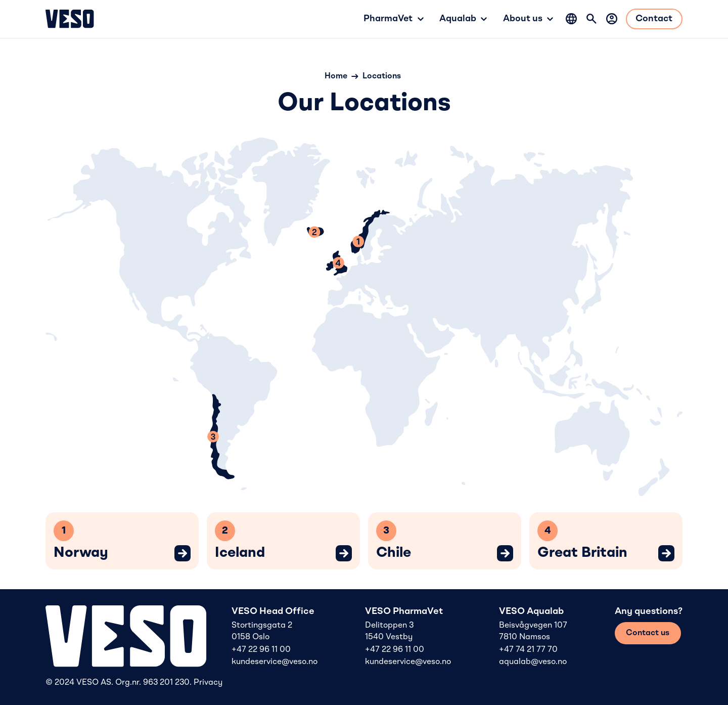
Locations (382, 76)
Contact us (648, 633)
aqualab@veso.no (533, 662)
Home (336, 76)
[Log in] (612, 19)
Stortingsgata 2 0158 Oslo (262, 631)
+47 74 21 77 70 (528, 650)
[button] (393, 19)
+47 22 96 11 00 (261, 650)
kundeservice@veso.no (275, 662)
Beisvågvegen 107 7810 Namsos (533, 631)
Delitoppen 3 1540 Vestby (389, 631)
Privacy (208, 683)
